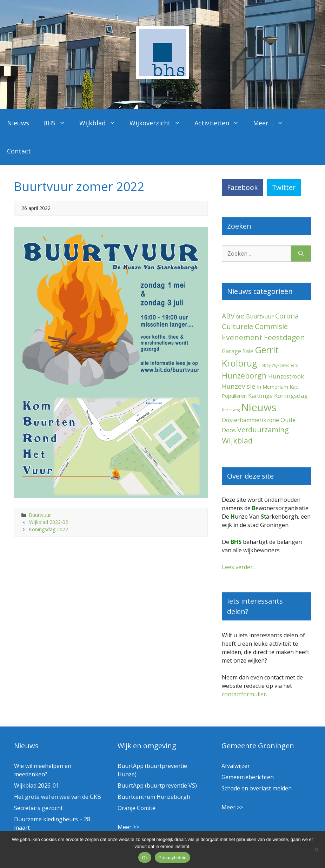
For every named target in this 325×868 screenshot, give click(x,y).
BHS (58, 123)
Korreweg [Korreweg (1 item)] (231, 410)
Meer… (272, 123)
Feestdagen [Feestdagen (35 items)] (284, 337)
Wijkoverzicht (158, 123)
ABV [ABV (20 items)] (228, 316)
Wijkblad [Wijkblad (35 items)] (237, 440)
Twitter (284, 187)
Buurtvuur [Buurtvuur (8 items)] (260, 316)
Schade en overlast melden (257, 788)
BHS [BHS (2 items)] (240, 317)
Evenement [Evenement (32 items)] (242, 337)
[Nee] (316, 849)
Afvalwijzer (236, 766)
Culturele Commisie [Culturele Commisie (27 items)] (255, 326)
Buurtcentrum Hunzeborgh (154, 797)
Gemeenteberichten (248, 777)
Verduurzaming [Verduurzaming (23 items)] (263, 430)
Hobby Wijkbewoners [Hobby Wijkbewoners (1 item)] (278, 365)
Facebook (243, 187)
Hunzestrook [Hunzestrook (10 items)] (286, 376)
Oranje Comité (137, 808)
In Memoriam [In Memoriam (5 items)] (273, 387)
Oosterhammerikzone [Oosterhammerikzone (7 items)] (250, 420)
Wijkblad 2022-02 (49, 522)
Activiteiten (220, 123)
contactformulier (244, 694)
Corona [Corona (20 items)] (287, 316)
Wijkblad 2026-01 (37, 785)
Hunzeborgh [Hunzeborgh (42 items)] (244, 375)
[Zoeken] (301, 254)
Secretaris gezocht (38, 808)
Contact (19, 151)
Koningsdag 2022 (49, 529)
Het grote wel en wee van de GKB (58, 797)
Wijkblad (101, 123)
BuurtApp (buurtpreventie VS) (157, 785)
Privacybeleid (173, 858)
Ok (145, 858)
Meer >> (128, 827)
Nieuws (18, 123)
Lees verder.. (238, 567)
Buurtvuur (40, 515)
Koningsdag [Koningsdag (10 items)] (291, 396)
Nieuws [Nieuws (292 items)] (259, 407)
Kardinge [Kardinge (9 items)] (260, 396)
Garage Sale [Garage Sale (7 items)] (238, 351)
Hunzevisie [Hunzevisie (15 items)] (239, 386)
